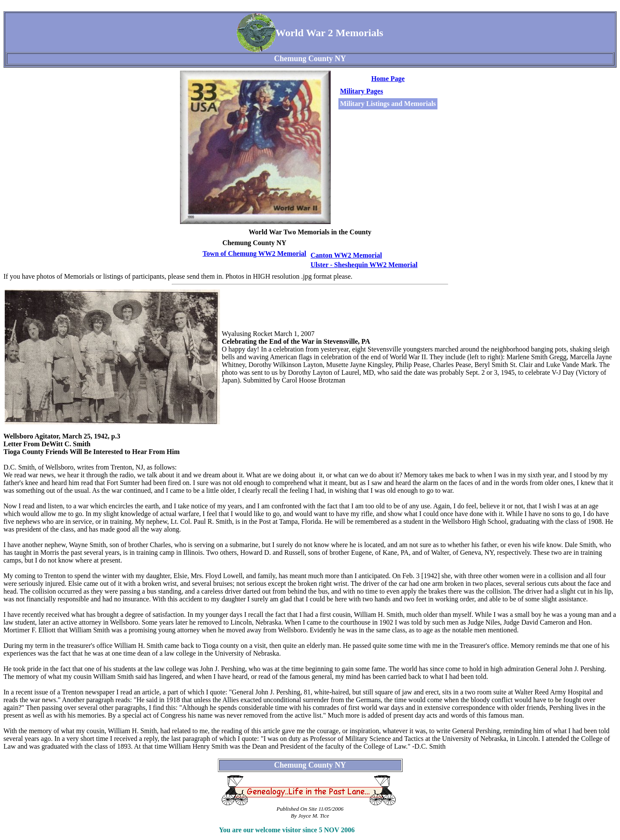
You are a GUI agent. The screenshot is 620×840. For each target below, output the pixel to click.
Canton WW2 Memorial (346, 255)
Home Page (388, 79)
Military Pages (362, 91)
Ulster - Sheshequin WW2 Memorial (364, 265)
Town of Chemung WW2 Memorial (254, 254)
